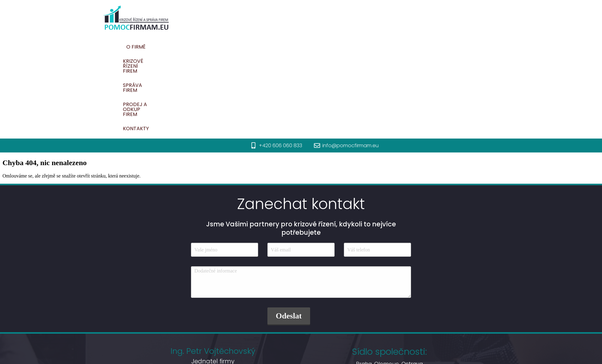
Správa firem (340, 47)
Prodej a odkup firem (397, 47)
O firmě (240, 47)
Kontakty (450, 47)
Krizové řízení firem (286, 47)
